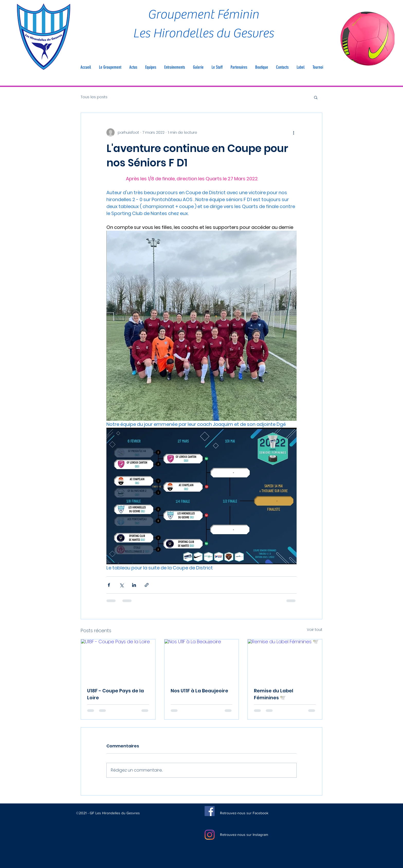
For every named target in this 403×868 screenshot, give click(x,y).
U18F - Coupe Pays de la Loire (116, 694)
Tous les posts (94, 97)
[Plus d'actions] (294, 132)
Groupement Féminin (203, 15)
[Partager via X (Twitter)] (121, 585)
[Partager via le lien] (147, 585)
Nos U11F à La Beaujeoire (199, 691)
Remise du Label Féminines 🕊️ (274, 694)
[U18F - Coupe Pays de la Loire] (118, 660)
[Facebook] (210, 811)
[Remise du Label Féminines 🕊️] (285, 660)
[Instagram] (210, 835)
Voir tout (315, 630)
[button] (110, 67)
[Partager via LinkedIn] (134, 585)
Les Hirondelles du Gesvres (203, 33)
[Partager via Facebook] (109, 585)
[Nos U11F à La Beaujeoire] (202, 660)
